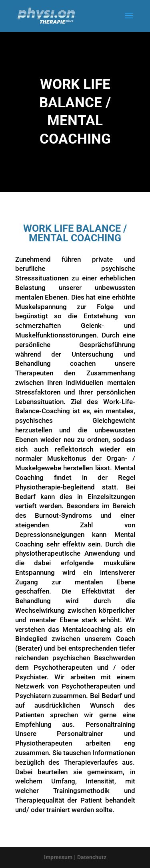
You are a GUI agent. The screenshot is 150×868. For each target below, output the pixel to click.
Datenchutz (92, 857)
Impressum (58, 857)
